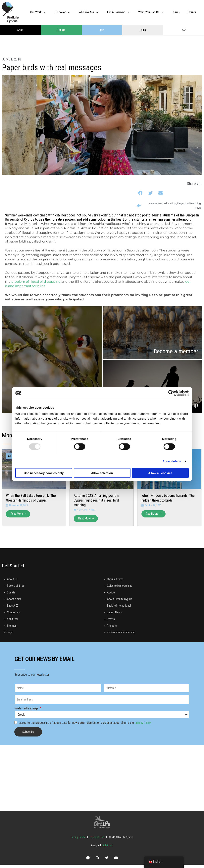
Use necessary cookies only (44, 473)
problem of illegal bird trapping (36, 282)
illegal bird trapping (189, 203)
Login (143, 30)
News (198, 208)
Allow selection (102, 473)
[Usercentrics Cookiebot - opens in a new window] (171, 393)
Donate (61, 30)
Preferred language (27, 710)
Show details (172, 461)
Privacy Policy (144, 725)
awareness (156, 203)
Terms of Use (97, 839)
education (170, 203)
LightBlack (107, 847)
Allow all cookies (160, 473)
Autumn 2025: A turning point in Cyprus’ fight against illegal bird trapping (96, 500)
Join (102, 30)
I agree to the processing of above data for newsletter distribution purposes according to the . (85, 725)
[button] (141, 193)
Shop (20, 30)
